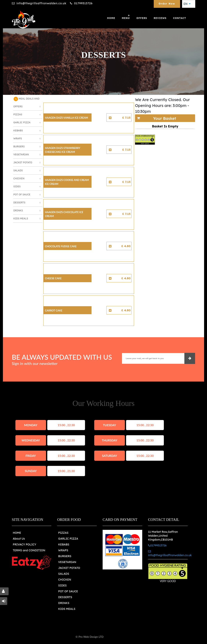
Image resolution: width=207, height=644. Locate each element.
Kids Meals (21, 218)
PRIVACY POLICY (25, 544)
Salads (18, 170)
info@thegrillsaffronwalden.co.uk (41, 3)
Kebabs (18, 130)
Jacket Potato (23, 162)
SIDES (62, 585)
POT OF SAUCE (68, 591)
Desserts (19, 202)
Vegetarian (21, 154)
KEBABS (64, 544)
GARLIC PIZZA (68, 539)
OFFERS (142, 18)
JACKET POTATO (69, 568)
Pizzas (18, 114)
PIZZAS (63, 533)
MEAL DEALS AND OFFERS (27, 102)
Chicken (19, 178)
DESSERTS (65, 597)
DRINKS (64, 603)
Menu (126, 18)
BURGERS (65, 556)
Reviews (160, 18)
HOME (17, 533)
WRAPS (63, 550)
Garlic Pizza (22, 122)
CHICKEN (65, 580)
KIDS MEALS (67, 609)
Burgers (19, 146)
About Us (19, 539)
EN (187, 4)
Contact (179, 18)
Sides (17, 186)
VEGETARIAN (67, 562)
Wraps (18, 138)
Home (111, 18)
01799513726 (83, 3)
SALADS (64, 574)
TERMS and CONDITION (29, 550)
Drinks (18, 210)
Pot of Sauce (22, 194)
